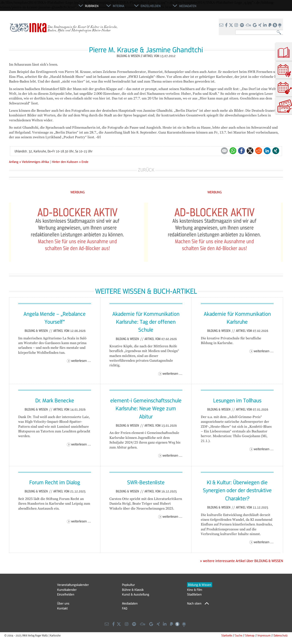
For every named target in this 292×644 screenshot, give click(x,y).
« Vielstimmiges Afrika (34, 162)
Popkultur (128, 585)
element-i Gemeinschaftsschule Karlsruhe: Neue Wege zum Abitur (146, 408)
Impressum (264, 635)
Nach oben (194, 603)
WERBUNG (78, 192)
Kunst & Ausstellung (136, 594)
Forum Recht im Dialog (55, 482)
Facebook (241, 151)
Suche (239, 635)
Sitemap (250, 635)
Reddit (259, 151)
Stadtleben (194, 594)
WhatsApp (233, 151)
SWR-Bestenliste (146, 482)
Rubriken (92, 6)
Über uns (63, 603)
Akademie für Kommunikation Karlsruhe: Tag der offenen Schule (146, 322)
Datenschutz (281, 635)
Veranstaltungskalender (73, 585)
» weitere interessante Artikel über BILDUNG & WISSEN (241, 561)
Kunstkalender (67, 590)
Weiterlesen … (81, 360)
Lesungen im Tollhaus (237, 400)
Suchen (280, 32)
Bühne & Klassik (133, 590)
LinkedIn (267, 151)
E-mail (224, 151)
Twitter (250, 151)
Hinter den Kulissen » (66, 162)
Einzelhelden (66, 594)
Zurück (146, 170)
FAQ (125, 608)
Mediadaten (130, 603)
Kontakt (62, 608)
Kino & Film (195, 590)
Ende (85, 162)
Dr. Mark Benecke (55, 400)
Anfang (14, 162)
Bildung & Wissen (37, 331)
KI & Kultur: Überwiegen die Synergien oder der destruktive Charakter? (237, 490)
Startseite (227, 635)
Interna (118, 6)
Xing (276, 151)
